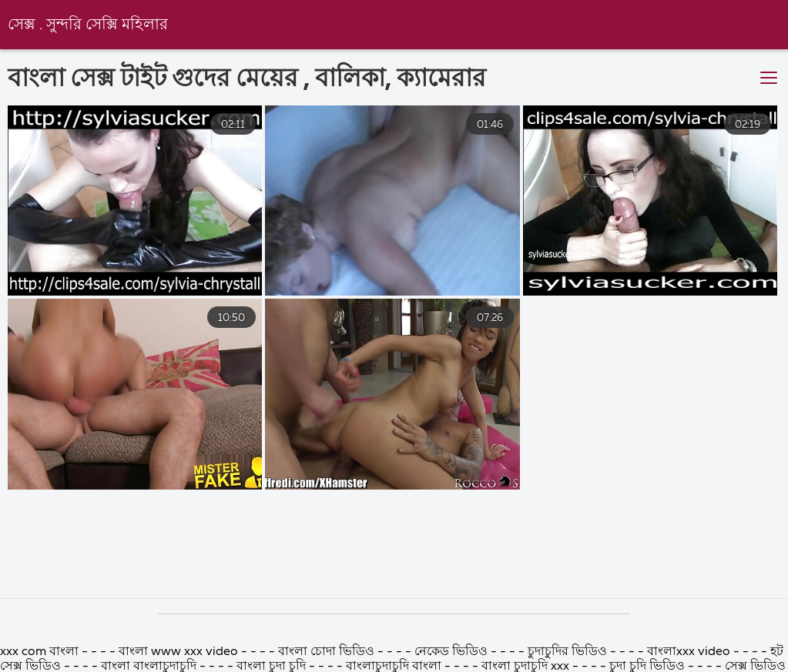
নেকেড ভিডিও (453, 652)
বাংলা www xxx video (178, 652)
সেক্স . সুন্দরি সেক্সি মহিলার (88, 25)
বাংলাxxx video (689, 652)
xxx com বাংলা (41, 652)
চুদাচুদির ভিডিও (569, 652)
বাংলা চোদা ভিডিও (326, 652)
